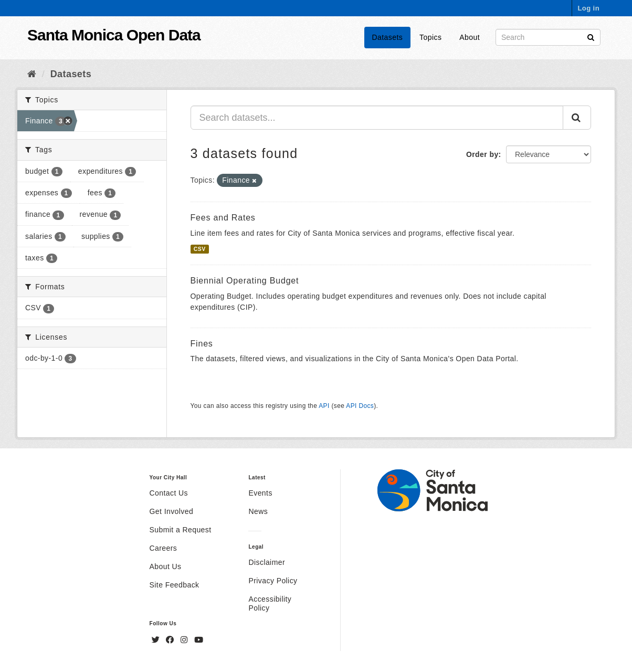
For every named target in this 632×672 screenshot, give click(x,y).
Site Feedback (175, 585)
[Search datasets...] (377, 118)
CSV (200, 249)
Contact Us (169, 493)
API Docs (360, 406)
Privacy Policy (273, 581)
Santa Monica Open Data (114, 35)
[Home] (32, 74)
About (470, 37)
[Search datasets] (548, 37)
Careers (164, 548)
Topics (430, 37)
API (324, 406)
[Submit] (591, 36)
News (258, 511)
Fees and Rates (223, 218)
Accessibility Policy (270, 603)
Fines (202, 344)
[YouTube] (199, 640)
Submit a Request (181, 530)
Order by (482, 154)
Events (260, 493)
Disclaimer (267, 562)
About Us (166, 566)
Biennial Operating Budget (245, 281)
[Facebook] (171, 640)
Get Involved (172, 511)
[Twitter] (157, 640)
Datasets (388, 37)
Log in (588, 8)
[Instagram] (185, 640)
